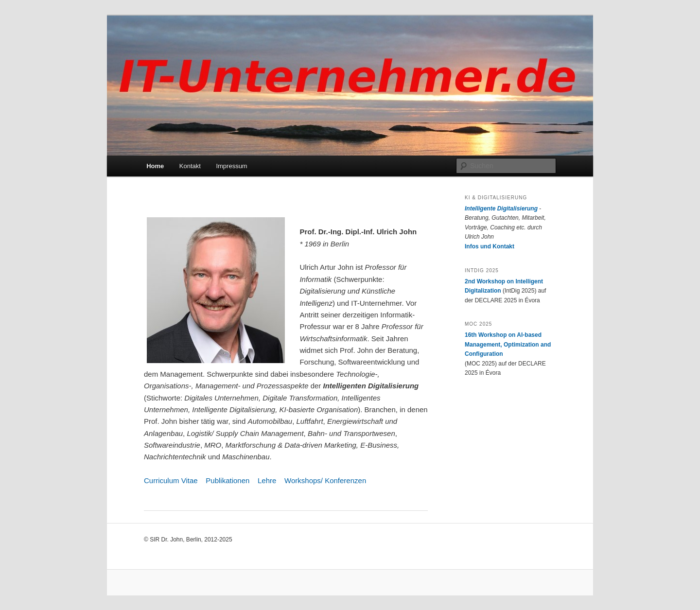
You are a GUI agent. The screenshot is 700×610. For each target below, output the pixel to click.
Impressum (231, 166)
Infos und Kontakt (490, 246)
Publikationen (227, 480)
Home (155, 166)
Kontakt (190, 166)
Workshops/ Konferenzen (325, 480)
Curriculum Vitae (171, 480)
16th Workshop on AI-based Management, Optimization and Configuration (508, 344)
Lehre (267, 480)
